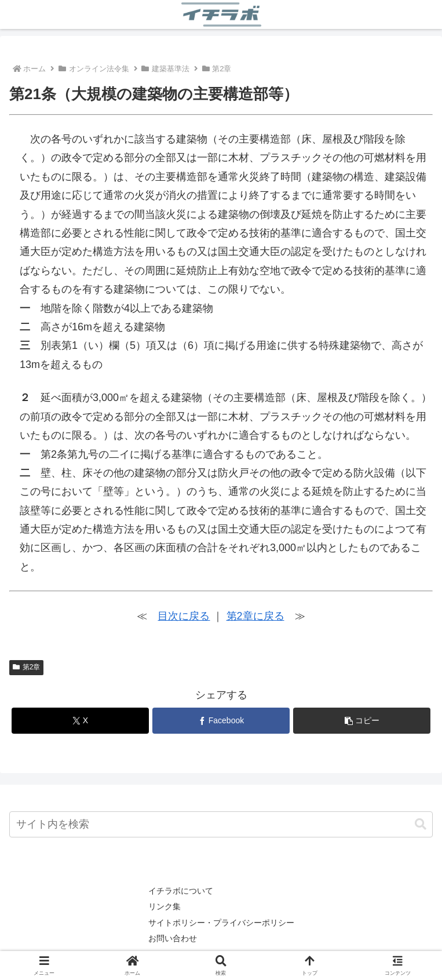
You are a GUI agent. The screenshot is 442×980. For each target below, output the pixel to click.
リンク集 (165, 906)
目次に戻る (184, 616)
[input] (221, 824)
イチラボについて (181, 891)
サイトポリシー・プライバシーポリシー (221, 923)
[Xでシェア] (81, 721)
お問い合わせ (173, 938)
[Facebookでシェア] (221, 721)
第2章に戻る (255, 616)
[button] (362, 721)
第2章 (26, 667)
